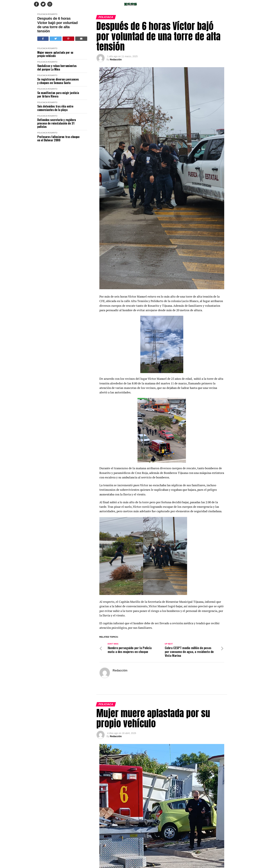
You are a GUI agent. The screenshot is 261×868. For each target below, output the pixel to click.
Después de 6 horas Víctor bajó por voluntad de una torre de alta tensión (57, 25)
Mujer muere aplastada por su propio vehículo (55, 54)
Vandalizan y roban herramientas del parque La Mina (57, 67)
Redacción (116, 60)
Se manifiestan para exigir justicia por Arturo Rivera (58, 94)
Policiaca (42, 14)
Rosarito (52, 14)
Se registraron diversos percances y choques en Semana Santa (58, 81)
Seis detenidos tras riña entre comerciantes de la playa (55, 108)
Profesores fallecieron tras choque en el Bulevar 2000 (58, 138)
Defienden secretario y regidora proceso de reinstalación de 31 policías (57, 123)
